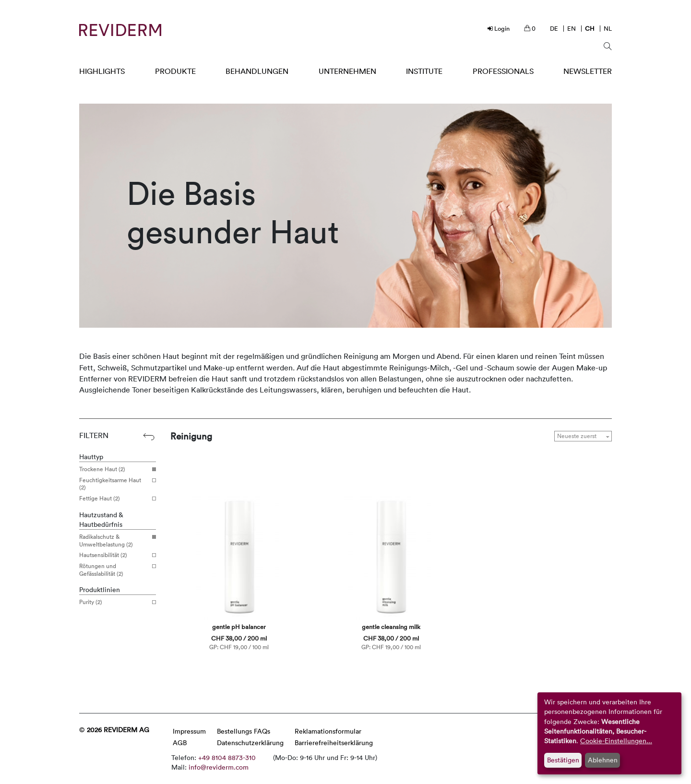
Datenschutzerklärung (250, 742)
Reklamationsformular (328, 731)
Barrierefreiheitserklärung (334, 742)
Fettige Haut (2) (114, 499)
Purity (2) (114, 602)
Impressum (189, 731)
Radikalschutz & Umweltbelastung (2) (114, 540)
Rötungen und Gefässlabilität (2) (114, 570)
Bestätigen (563, 760)
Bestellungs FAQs (244, 731)
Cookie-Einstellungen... (616, 741)
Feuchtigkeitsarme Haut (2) (114, 484)
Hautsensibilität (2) (114, 555)
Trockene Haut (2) (114, 469)
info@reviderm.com (219, 767)
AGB (180, 742)
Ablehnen (603, 760)
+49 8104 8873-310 (227, 757)
